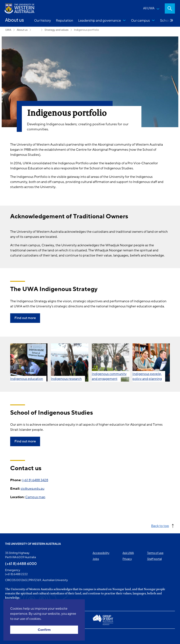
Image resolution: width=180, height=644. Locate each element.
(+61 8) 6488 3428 (35, 480)
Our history (43, 20)
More (172, 20)
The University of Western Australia (33, 544)
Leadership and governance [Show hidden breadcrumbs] (36, 30)
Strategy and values (57, 30)
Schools (166, 20)
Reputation (65, 20)
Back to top (160, 526)
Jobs (96, 559)
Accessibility (101, 553)
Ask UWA (128, 553)
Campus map (35, 497)
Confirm (44, 630)
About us (22, 30)
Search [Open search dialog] (170, 8)
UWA (8, 30)
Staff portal (154, 559)
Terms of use (155, 553)
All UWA (149, 8)
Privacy (127, 559)
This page (11, 636)
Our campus (140, 20)
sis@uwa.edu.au (32, 489)
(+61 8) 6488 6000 (21, 563)
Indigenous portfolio (87, 30)
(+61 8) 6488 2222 (16, 574)
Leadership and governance (100, 20)
